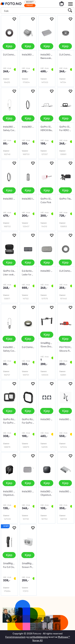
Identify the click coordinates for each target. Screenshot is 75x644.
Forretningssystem (15, 637)
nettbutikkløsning (39, 637)
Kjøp (9, 46)
